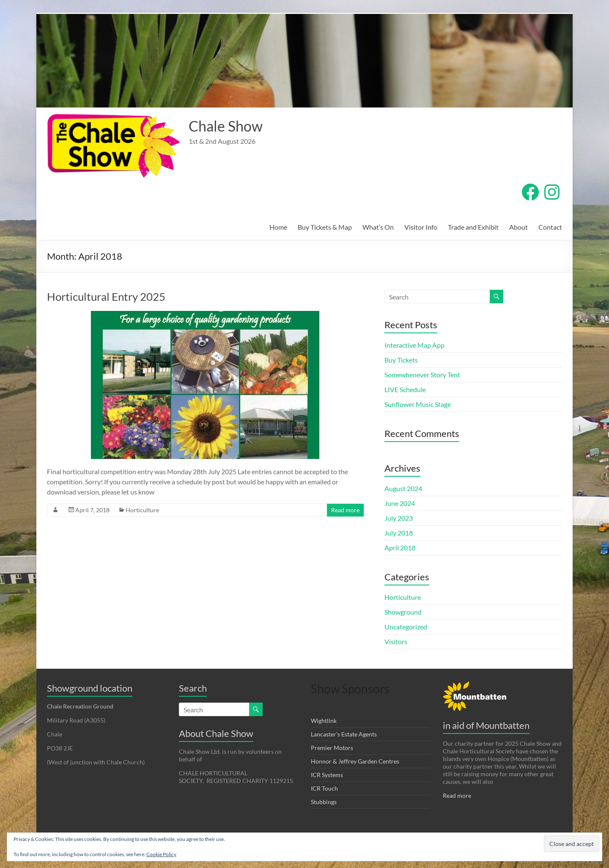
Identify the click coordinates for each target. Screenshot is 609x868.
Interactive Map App (414, 345)
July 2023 (399, 518)
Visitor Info (421, 227)
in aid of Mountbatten (486, 725)
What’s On (378, 227)
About (518, 227)
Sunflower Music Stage (418, 404)
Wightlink (324, 721)
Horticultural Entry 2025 (106, 297)
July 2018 (399, 533)
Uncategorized (406, 627)
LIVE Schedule (405, 389)
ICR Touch (324, 788)
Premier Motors (332, 748)
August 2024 (403, 488)
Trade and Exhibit (473, 227)
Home (278, 227)
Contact (550, 227)
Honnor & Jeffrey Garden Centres (355, 761)
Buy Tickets (401, 360)
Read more (345, 510)
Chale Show (228, 126)
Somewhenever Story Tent (422, 375)
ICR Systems (327, 775)
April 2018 (400, 548)
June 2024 (400, 503)
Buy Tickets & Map (325, 227)
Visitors (396, 641)
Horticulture (142, 510)
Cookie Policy (161, 854)
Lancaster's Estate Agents (344, 734)
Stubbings (324, 802)
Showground (403, 612)
